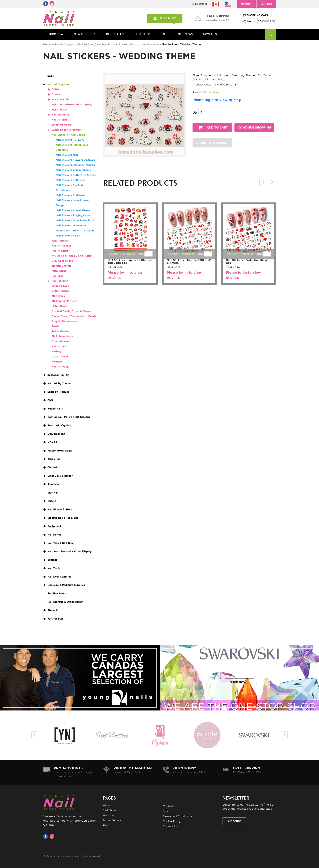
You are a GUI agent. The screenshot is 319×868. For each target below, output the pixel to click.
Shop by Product (58, 392)
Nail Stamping (61, 115)
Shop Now (56, 34)
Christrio (53, 467)
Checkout (201, 4)
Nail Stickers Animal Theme (73, 170)
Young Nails (55, 409)
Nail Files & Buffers (60, 509)
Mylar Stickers (61, 241)
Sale (165, 811)
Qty (195, 112)
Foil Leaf (57, 276)
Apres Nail (54, 459)
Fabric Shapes (61, 251)
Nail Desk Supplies (59, 577)
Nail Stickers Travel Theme (73, 210)
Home (47, 44)
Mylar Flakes (60, 110)
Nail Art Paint (60, 367)
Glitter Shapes (61, 291)
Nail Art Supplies (64, 44)
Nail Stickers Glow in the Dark (75, 220)
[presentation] (263, 183)
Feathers (57, 362)
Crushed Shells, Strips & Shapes (72, 311)
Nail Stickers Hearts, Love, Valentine (136, 44)
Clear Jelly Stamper (60, 476)
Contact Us (170, 826)
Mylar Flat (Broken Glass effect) (72, 104)
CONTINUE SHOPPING (255, 128)
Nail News (109, 810)
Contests (169, 806)
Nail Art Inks (59, 120)
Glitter (56, 89)
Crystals (57, 94)
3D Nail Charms (61, 266)
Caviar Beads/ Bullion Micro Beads (74, 316)
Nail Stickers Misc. (67, 155)
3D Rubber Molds (62, 336)
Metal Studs (59, 271)
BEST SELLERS (116, 34)
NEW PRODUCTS (85, 34)
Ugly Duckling (56, 434)
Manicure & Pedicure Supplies (66, 585)
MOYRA (52, 442)
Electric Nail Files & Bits (63, 518)
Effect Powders (61, 125)
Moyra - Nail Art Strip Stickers (75, 230)
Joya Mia (53, 484)
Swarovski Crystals (59, 425)
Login (266, 4)
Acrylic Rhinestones (64, 321)
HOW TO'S (210, 34)
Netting (56, 351)
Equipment (54, 526)
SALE (164, 34)
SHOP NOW (79, 682)
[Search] (270, 34)
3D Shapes (58, 296)
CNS (50, 400)
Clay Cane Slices (62, 261)
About (107, 805)
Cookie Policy (172, 821)
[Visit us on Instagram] (53, 836)
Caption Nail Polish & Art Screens (69, 417)
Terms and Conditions (177, 816)
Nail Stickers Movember (71, 225)
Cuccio (52, 501)
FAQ (106, 825)
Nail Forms (54, 535)
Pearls (55, 326)
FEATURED (143, 34)
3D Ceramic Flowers (64, 301)
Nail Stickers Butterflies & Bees (76, 175)
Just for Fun (55, 619)
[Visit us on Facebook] (46, 836)
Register (246, 4)
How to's (109, 815)
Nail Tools (54, 568)
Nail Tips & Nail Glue (61, 543)
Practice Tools (57, 593)
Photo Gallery (112, 820)
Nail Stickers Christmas (71, 195)
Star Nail (53, 493)
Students (53, 610)
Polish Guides (60, 331)
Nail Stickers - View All (71, 140)
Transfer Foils (60, 99)
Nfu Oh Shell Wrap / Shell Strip (72, 256)
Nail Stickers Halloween (71, 180)
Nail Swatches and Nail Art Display (70, 551)
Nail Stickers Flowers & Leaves (75, 160)
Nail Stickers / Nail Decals (94, 44)
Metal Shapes (60, 306)
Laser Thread (60, 357)
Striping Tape (60, 286)
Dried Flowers (61, 341)
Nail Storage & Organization (65, 602)
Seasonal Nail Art (58, 375)
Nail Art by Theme (59, 383)
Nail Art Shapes (61, 246)
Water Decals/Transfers (67, 130)
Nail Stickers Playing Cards (73, 215)
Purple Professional (60, 451)
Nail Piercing (60, 281)
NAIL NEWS (185, 34)
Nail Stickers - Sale (68, 236)
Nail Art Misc (60, 346)
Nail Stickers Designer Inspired (75, 165)
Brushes (52, 560)
